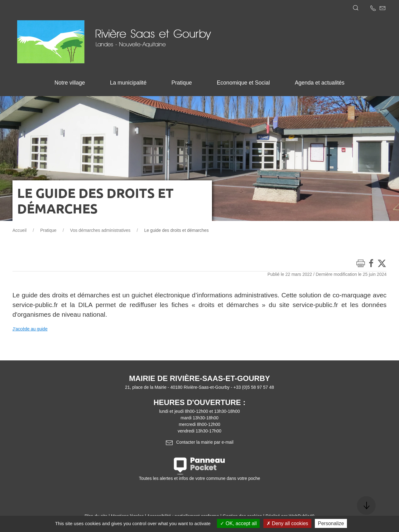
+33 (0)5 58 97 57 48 (254, 387)
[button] (356, 8)
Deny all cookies (287, 523)
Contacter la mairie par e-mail (199, 442)
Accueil (19, 230)
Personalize (331, 523)
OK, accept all (238, 523)
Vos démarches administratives (100, 230)
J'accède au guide (30, 329)
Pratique (48, 230)
